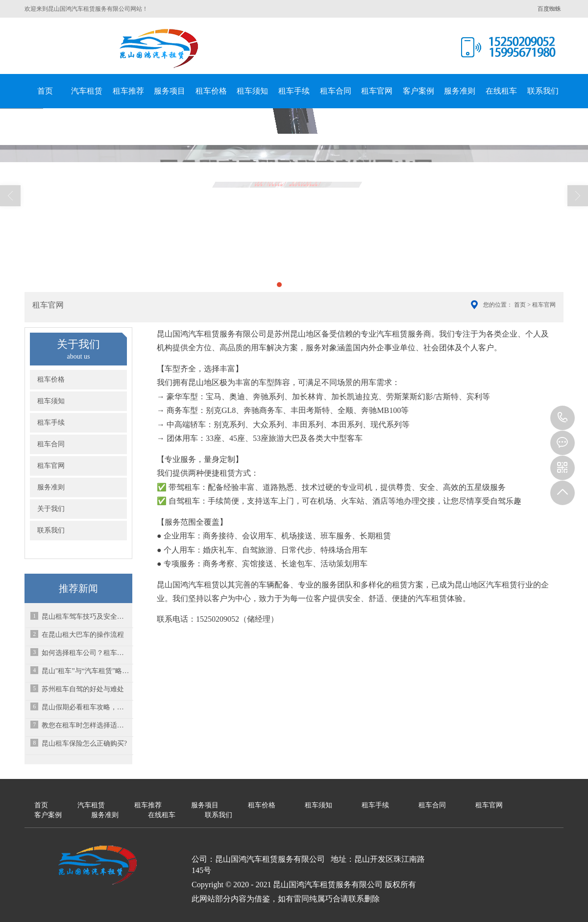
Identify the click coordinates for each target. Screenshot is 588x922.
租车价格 (211, 91)
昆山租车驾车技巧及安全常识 (86, 617)
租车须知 (252, 91)
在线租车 (501, 91)
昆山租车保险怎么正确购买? (84, 743)
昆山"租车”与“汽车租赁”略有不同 (86, 671)
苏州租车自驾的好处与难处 (83, 689)
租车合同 (336, 91)
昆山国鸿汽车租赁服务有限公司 (159, 49)
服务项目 (170, 91)
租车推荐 (128, 91)
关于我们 (51, 509)
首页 (45, 91)
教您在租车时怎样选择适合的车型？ (86, 725)
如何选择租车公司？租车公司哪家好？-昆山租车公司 (86, 653)
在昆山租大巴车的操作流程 (83, 635)
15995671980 (563, 418)
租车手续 (294, 91)
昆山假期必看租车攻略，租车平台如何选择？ (86, 707)
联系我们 (543, 91)
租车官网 (377, 91)
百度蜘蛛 (549, 9)
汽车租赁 (87, 91)
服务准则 (460, 91)
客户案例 (418, 91)
